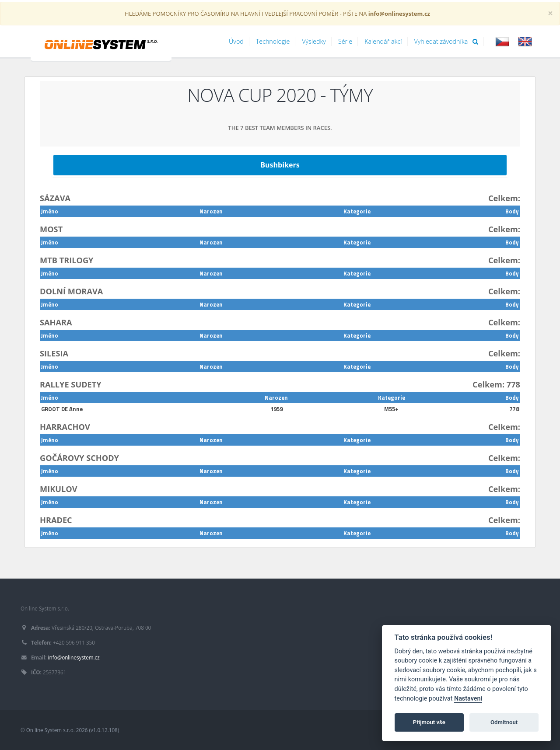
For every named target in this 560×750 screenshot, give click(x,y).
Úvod (236, 41)
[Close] (550, 13)
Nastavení (468, 699)
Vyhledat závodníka (446, 41)
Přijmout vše (429, 722)
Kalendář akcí (383, 41)
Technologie (273, 41)
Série (345, 41)
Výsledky (314, 41)
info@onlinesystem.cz (74, 657)
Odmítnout (504, 722)
